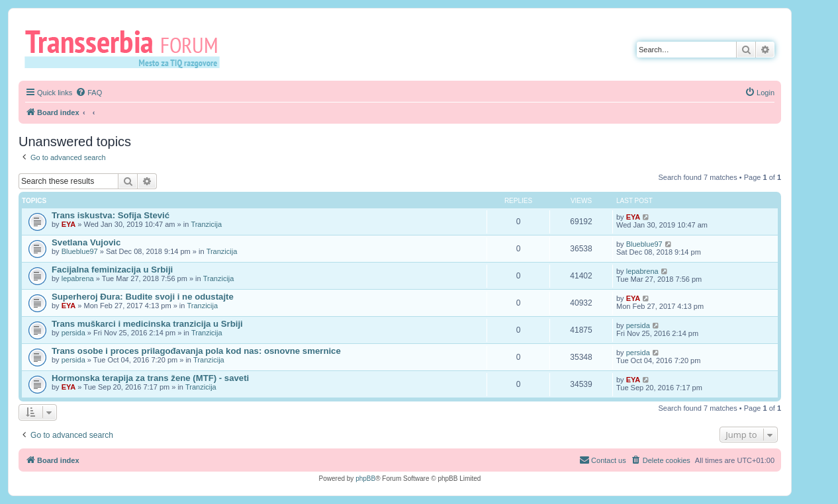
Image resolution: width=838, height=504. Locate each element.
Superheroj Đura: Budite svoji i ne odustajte (143, 297)
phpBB (365, 479)
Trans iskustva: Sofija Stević (111, 215)
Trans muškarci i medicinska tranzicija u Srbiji (147, 324)
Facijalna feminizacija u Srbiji (112, 270)
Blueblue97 (80, 251)
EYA (69, 224)
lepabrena (78, 278)
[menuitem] (89, 93)
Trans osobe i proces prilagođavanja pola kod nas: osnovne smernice (196, 351)
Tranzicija (206, 224)
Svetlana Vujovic (86, 242)
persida (73, 333)
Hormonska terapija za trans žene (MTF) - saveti (150, 378)
